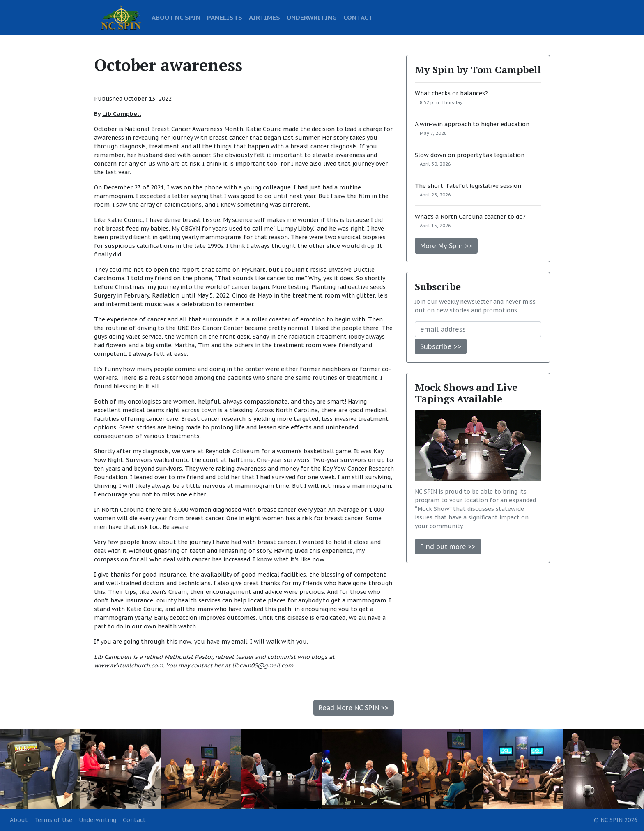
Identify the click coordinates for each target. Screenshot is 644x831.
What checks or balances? (451, 93)
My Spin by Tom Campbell (478, 69)
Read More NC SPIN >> (354, 708)
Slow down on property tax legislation (470, 155)
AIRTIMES (264, 17)
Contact (134, 820)
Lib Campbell (122, 114)
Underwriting (98, 820)
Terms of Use (53, 820)
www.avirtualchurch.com (129, 665)
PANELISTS (225, 17)
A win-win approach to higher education (472, 124)
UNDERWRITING (312, 17)
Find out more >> (448, 547)
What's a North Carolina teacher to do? (470, 217)
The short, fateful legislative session (468, 186)
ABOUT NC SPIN (176, 17)
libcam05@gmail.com (263, 665)
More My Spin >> (446, 246)
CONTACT (358, 17)
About (19, 820)
